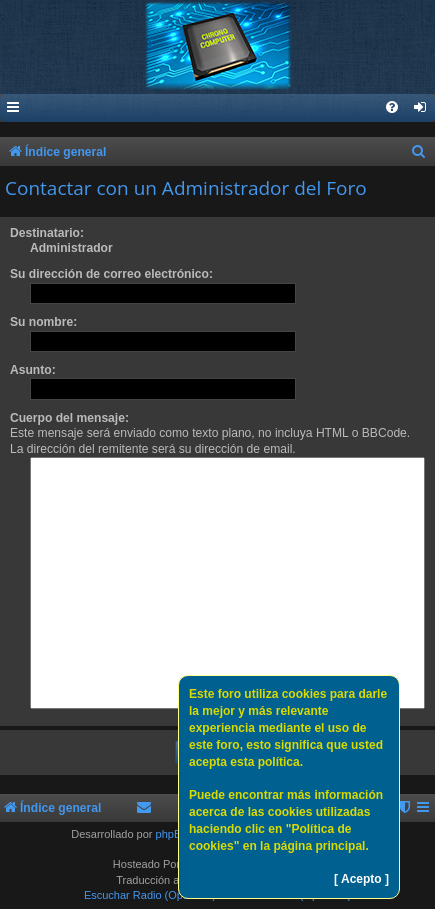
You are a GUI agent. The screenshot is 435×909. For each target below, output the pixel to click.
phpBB (172, 834)
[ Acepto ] (361, 879)
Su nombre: (43, 322)
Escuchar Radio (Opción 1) (150, 895)
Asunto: (33, 370)
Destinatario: (47, 233)
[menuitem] (421, 108)
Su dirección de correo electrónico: (111, 274)
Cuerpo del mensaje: (69, 418)
